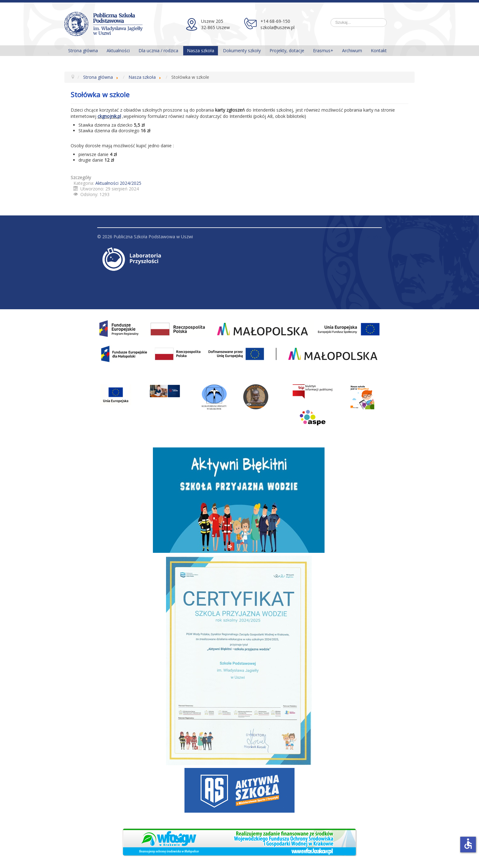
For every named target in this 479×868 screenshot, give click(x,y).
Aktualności (118, 50)
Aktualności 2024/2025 (118, 183)
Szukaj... (331, 18)
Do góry (373, 237)
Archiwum (352, 50)
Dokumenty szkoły (242, 50)
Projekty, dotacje (287, 50)
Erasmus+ (323, 50)
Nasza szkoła (201, 50)
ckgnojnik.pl (109, 116)
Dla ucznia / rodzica (158, 50)
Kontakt (379, 50)
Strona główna (83, 50)
